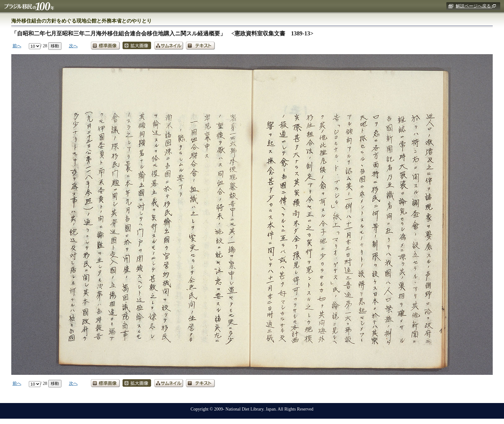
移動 (55, 46)
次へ (73, 46)
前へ (17, 46)
